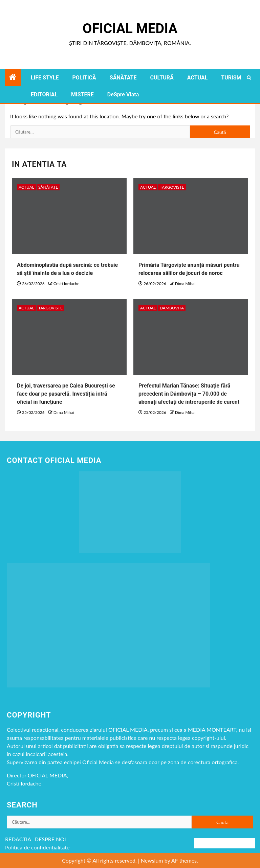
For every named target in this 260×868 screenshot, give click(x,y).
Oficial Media (130, 29)
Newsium (152, 860)
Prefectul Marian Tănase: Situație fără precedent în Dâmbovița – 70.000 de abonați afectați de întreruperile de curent (189, 394)
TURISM (231, 78)
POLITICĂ (84, 78)
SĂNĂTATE (123, 78)
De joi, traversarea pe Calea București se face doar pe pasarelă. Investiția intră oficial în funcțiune (66, 394)
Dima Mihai (185, 284)
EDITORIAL (44, 95)
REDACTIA (18, 839)
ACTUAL (198, 78)
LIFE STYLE (45, 78)
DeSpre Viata (123, 95)
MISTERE (82, 95)
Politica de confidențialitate (37, 847)
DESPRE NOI (50, 839)
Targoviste (172, 187)
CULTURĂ (162, 78)
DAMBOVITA (172, 308)
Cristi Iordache (66, 284)
